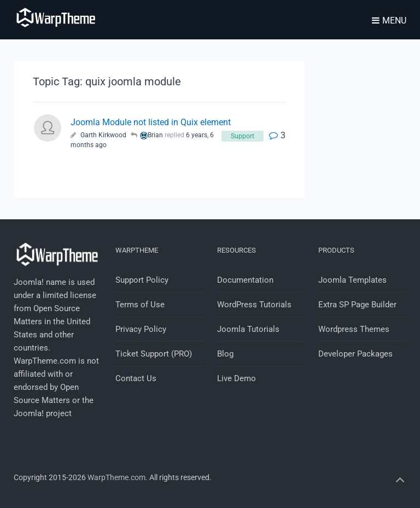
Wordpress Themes (354, 329)
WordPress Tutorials (254, 305)
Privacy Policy (141, 329)
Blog (225, 354)
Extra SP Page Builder (357, 305)
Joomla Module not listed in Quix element (151, 122)
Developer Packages (355, 354)
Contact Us (136, 378)
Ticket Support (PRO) (154, 354)
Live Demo (237, 378)
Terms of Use (140, 305)
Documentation (245, 280)
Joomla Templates (352, 280)
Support (243, 136)
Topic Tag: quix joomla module (107, 81)
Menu (389, 21)
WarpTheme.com (116, 477)
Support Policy (142, 280)
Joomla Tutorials (248, 329)
